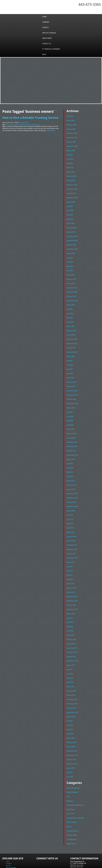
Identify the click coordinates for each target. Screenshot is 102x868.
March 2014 (71, 721)
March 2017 (71, 571)
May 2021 (70, 362)
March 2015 (71, 671)
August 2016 (71, 600)
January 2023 (71, 279)
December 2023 (72, 233)
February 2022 (71, 325)
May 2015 (70, 662)
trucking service (35, 124)
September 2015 (72, 646)
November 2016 (72, 587)
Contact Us (47, 43)
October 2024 (71, 191)
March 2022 (71, 320)
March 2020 (71, 421)
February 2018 (71, 525)
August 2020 (71, 400)
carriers (17, 124)
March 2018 (71, 521)
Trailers (69, 807)
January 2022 (71, 329)
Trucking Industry (24, 122)
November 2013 (72, 738)
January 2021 (71, 379)
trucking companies (25, 124)
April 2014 (70, 717)
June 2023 (70, 258)
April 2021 (70, 366)
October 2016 (71, 592)
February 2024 (71, 224)
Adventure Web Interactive (77, 867)
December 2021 (72, 333)
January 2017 (71, 579)
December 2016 (72, 583)
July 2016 (70, 604)
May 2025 (70, 162)
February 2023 (71, 274)
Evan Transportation (73, 770)
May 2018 (70, 512)
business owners (10, 124)
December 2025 (72, 133)
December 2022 (72, 283)
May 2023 (70, 262)
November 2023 (72, 237)
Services (45, 27)
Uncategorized (72, 820)
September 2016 (72, 596)
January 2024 (71, 229)
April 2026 (70, 116)
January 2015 (71, 679)
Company (46, 22)
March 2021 (71, 370)
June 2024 (70, 208)
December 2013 (72, 733)
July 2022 (70, 304)
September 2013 (72, 746)
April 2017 (70, 567)
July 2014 (70, 704)
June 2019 (70, 458)
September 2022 (72, 295)
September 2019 (72, 445)
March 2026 (71, 120)
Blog (44, 54)
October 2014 (71, 692)
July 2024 (70, 204)
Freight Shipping (72, 774)
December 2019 (72, 433)
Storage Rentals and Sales (75, 799)
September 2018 (72, 496)
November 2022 (72, 287)
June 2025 (70, 158)
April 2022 (70, 316)
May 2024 (70, 212)
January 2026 (71, 128)
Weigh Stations (72, 824)
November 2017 (72, 537)
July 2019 (70, 454)
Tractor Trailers (72, 803)
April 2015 (70, 667)
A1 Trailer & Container (51, 49)
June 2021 (70, 358)
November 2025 (72, 137)
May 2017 (70, 562)
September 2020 (72, 395)
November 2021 (72, 337)
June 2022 (70, 308)
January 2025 (71, 178)
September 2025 (72, 145)
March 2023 (71, 270)
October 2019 (71, 441)
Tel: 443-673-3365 (75, 849)
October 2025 (71, 141)
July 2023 (70, 254)
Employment (47, 38)
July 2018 (70, 504)
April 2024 (70, 216)
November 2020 (72, 387)
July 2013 (70, 754)
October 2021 (71, 341)
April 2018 (70, 517)
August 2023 (71, 250)
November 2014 (72, 688)
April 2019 (70, 466)
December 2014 (72, 683)
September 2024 (72, 195)
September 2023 (72, 245)
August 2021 (71, 350)
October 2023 (71, 241)
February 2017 (71, 575)
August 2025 (71, 149)
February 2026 (71, 124)
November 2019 (72, 437)
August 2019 (71, 450)
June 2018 (70, 508)
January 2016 (71, 629)
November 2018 (72, 487)
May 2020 (70, 412)
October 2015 (71, 642)
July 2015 (70, 654)
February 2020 (71, 425)
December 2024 (72, 183)
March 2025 (71, 170)
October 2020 (71, 391)
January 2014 (71, 729)
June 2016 (70, 608)
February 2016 (71, 625)
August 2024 (71, 199)
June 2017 (70, 558)
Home (44, 17)
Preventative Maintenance (75, 786)
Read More (51, 130)
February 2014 (71, 725)
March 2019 (71, 471)
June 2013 (70, 758)
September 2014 (72, 696)
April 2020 (70, 416)
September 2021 (72, 345)
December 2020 (72, 383)
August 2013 (71, 750)
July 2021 (70, 354)
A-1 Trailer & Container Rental (70, 861)
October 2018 (71, 491)
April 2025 (70, 166)
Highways (70, 782)
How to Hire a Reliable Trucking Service (30, 118)
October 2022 (71, 291)
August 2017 (71, 550)
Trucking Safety (72, 815)
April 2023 (70, 266)
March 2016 (71, 621)
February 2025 (71, 174)
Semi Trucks (71, 795)
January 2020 (71, 429)
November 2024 (72, 187)
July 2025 (70, 154)
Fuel (68, 778)
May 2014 (70, 712)
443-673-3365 (90, 4)
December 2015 (72, 633)
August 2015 (71, 650)
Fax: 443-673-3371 (76, 851)
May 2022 (70, 312)
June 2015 (70, 658)
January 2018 (71, 529)
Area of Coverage (49, 33)
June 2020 (70, 408)
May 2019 (70, 462)
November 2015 (72, 637)
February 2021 (71, 375)
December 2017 (72, 533)
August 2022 (71, 300)
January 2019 (71, 479)
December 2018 (72, 483)
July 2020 (70, 404)
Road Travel (71, 790)
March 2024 (71, 220)
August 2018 (71, 500)
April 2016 (70, 617)
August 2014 (71, 700)
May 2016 (70, 612)
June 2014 (70, 708)
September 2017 (72, 546)
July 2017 (70, 554)
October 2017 (71, 541)
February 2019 (71, 475)
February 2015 (71, 675)
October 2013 (71, 742)
